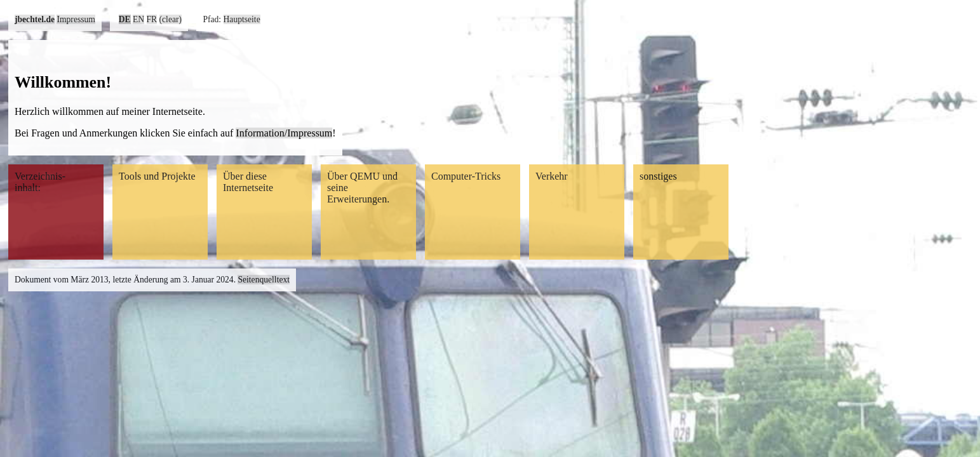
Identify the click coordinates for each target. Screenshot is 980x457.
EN (138, 19)
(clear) (171, 19)
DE (125, 19)
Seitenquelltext (264, 280)
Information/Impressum (284, 133)
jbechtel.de (35, 19)
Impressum (76, 19)
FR (152, 19)
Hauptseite (242, 19)
